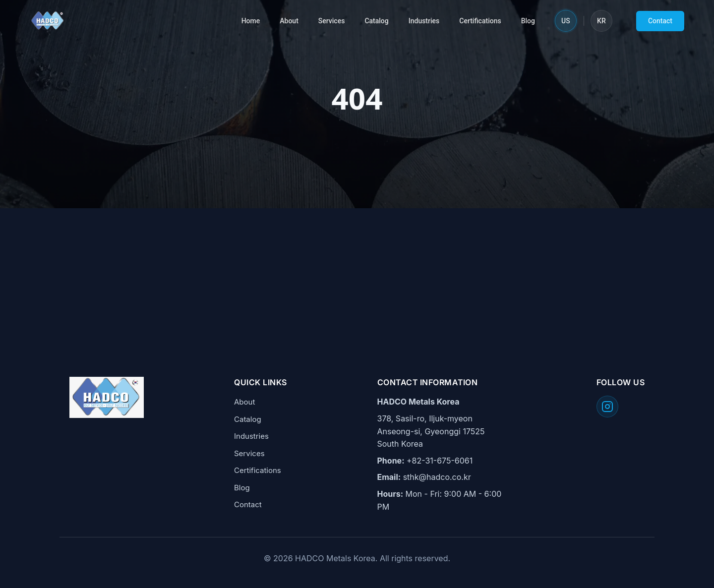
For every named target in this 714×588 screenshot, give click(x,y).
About (289, 21)
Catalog (376, 21)
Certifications (480, 21)
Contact (660, 21)
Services (332, 21)
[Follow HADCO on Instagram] (607, 407)
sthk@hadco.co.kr (437, 477)
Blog (528, 21)
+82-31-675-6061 (440, 461)
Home (251, 21)
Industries (424, 21)
